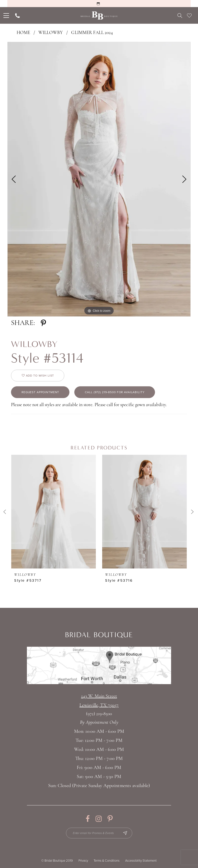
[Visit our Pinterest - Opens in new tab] (110, 819)
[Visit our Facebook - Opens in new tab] (88, 819)
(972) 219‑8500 (99, 714)
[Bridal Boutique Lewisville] (99, 16)
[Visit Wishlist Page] (189, 15)
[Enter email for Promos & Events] (99, 833)
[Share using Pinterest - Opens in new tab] (43, 323)
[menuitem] (6, 15)
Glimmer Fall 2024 (92, 33)
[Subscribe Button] (125, 833)
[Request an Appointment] (99, 4)
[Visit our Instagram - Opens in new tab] (99, 819)
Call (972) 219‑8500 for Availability (115, 392)
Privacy (83, 861)
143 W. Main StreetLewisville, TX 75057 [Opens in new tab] (99, 701)
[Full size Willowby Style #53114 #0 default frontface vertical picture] (99, 179)
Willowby (51, 33)
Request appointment (40, 392)
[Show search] (180, 15)
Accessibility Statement (141, 861)
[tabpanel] (99, 179)
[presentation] (54, 512)
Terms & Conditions (107, 861)
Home (23, 33)
